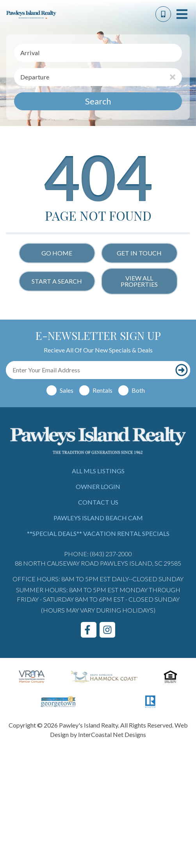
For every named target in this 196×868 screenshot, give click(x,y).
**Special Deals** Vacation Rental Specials (98, 533)
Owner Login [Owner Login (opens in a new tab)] (98, 486)
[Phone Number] (163, 14)
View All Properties (139, 281)
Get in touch (139, 253)
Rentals (102, 390)
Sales (67, 390)
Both (138, 390)
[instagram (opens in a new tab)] (107, 630)
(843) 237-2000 (111, 554)
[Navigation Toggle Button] (182, 14)
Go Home (57, 253)
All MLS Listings (98, 471)
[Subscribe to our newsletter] (182, 370)
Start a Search (57, 281)
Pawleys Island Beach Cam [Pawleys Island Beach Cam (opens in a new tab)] (98, 518)
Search (98, 101)
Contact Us (98, 502)
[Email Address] (89, 370)
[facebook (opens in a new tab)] (89, 630)
